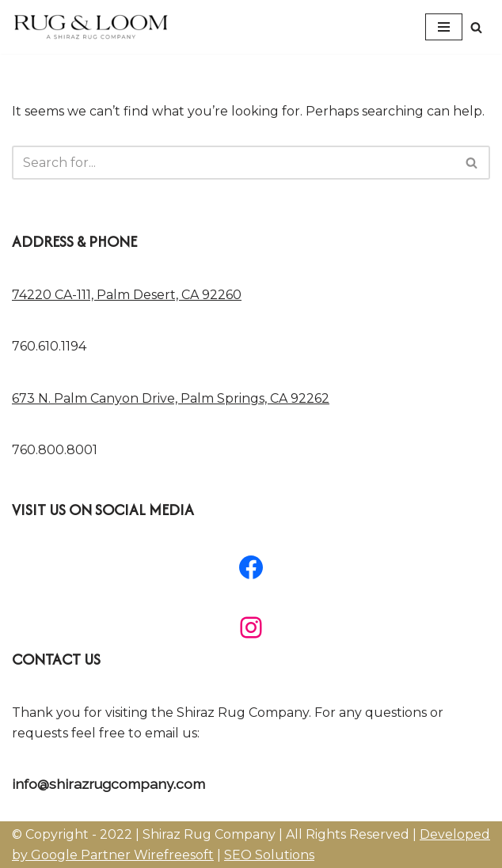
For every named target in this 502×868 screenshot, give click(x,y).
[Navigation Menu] (444, 27)
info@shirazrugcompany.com (108, 784)
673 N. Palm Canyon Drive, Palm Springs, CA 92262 (171, 398)
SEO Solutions (269, 855)
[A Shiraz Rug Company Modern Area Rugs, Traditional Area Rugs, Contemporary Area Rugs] (91, 27)
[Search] (476, 27)
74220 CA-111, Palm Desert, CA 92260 (127, 295)
